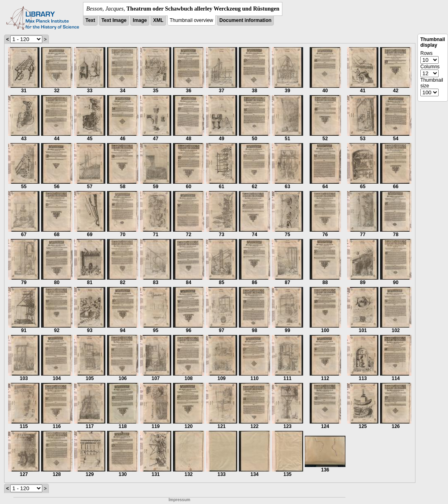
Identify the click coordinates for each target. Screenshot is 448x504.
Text (90, 20)
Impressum (179, 500)
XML (158, 20)
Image (140, 20)
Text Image (114, 20)
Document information (245, 20)
